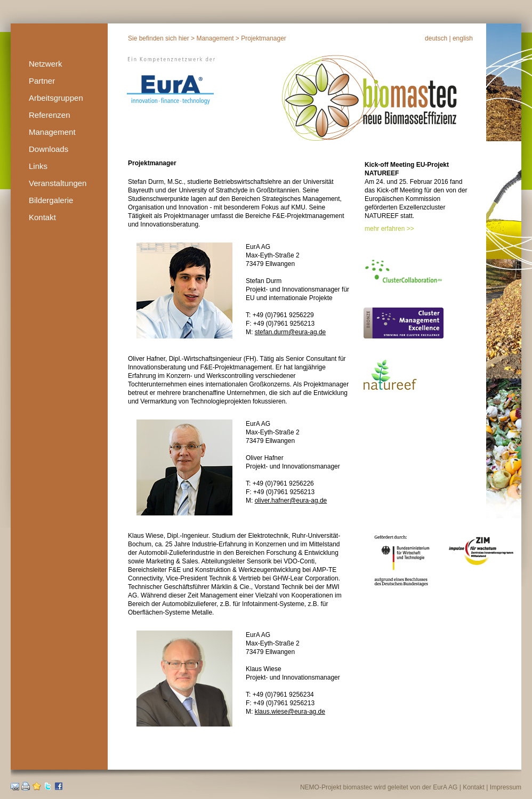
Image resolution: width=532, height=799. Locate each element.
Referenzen (50, 115)
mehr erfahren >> (389, 229)
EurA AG (445, 787)
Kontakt (42, 217)
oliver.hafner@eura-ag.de (291, 501)
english (463, 38)
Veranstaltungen (58, 183)
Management (52, 132)
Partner (42, 81)
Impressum (506, 787)
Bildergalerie (51, 200)
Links (38, 166)
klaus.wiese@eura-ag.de (290, 712)
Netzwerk (46, 64)
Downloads (49, 149)
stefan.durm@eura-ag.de (291, 332)
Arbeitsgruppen (56, 98)
